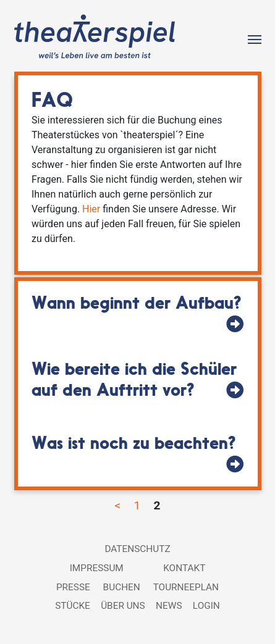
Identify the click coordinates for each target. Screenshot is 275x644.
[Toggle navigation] (255, 38)
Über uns (123, 606)
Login (206, 606)
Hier (91, 209)
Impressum (97, 568)
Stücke (73, 606)
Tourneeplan (186, 587)
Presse (73, 587)
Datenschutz (137, 549)
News (169, 606)
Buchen (122, 587)
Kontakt (184, 568)
